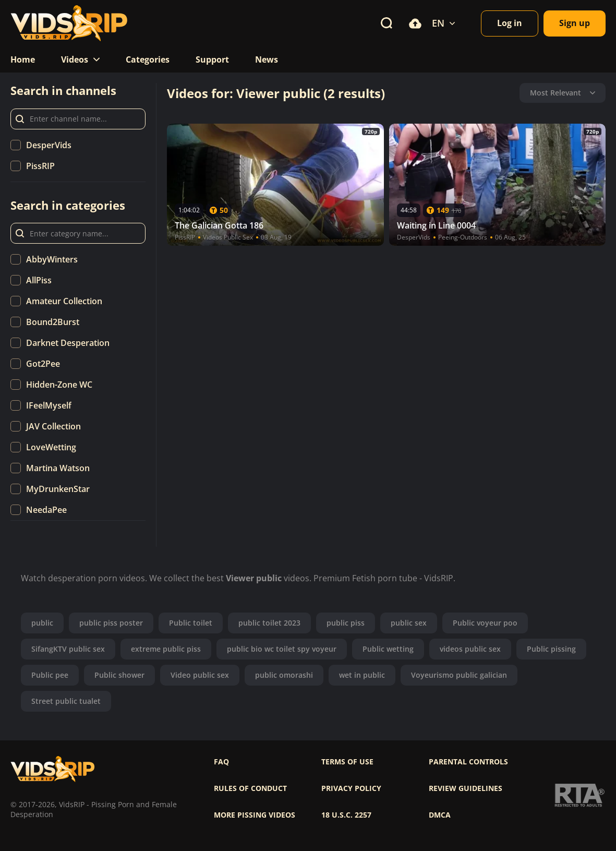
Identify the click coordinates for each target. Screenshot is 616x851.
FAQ (221, 762)
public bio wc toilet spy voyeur (282, 649)
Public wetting (388, 649)
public (42, 623)
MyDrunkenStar (58, 489)
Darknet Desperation (68, 343)
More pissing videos (255, 815)
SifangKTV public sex (68, 649)
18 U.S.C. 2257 (346, 815)
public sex (409, 623)
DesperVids (49, 145)
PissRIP (40, 166)
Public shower (119, 675)
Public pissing (551, 649)
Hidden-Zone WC (59, 385)
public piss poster (111, 623)
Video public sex (200, 675)
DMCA (440, 815)
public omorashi (284, 675)
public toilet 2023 (269, 623)
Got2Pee (43, 364)
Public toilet (191, 623)
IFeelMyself (49, 405)
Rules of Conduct (250, 788)
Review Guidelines (466, 788)
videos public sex (470, 649)
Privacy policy (351, 788)
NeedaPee (46, 510)
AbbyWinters (52, 259)
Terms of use (347, 762)
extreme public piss (166, 649)
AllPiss (39, 280)
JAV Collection (53, 426)
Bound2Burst (53, 322)
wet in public (362, 675)
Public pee (50, 675)
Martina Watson (58, 468)
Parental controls (468, 762)
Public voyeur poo (485, 623)
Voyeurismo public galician (459, 675)
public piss (346, 623)
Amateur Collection (64, 301)
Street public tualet (66, 701)
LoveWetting (51, 447)
